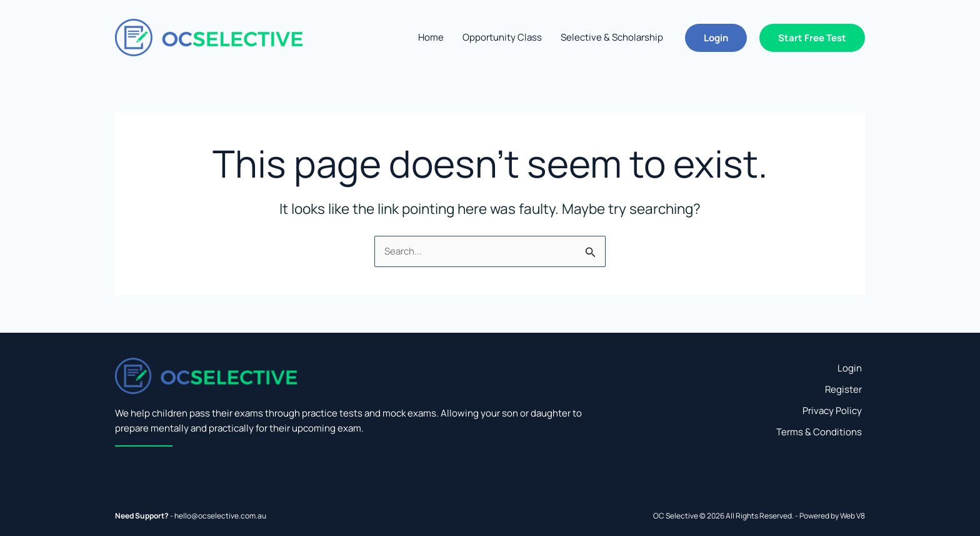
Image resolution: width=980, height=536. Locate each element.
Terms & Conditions (819, 432)
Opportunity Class (502, 37)
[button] (716, 38)
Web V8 (852, 516)
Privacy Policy (832, 411)
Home (431, 37)
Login (850, 368)
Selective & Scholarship (612, 37)
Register (843, 389)
